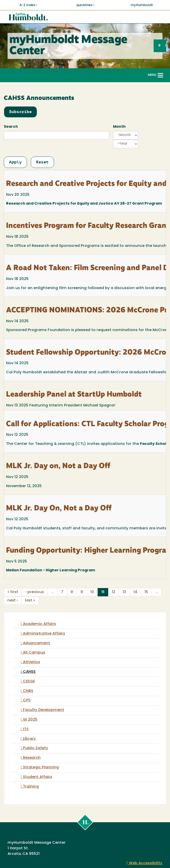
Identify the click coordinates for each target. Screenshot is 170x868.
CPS (27, 700)
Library (29, 739)
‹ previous (35, 592)
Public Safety (36, 748)
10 (92, 592)
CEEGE (29, 681)
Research (32, 758)
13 (124, 592)
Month (119, 127)
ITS (26, 729)
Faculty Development (44, 710)
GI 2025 (30, 720)
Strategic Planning (41, 767)
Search (11, 127)
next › (12, 601)
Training (31, 787)
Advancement (37, 643)
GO (166, 46)
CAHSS (29, 672)
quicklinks (85, 5)
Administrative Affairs (44, 634)
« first (13, 592)
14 (135, 592)
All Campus (34, 653)
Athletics (32, 662)
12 (114, 592)
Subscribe (20, 112)
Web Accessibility (145, 863)
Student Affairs (38, 777)
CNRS (28, 691)
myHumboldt (142, 5)
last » (30, 601)
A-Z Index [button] (28, 5)
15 (146, 592)
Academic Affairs (39, 624)
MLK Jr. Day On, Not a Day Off (59, 509)
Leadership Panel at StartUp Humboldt (74, 395)
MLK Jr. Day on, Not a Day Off (58, 466)
